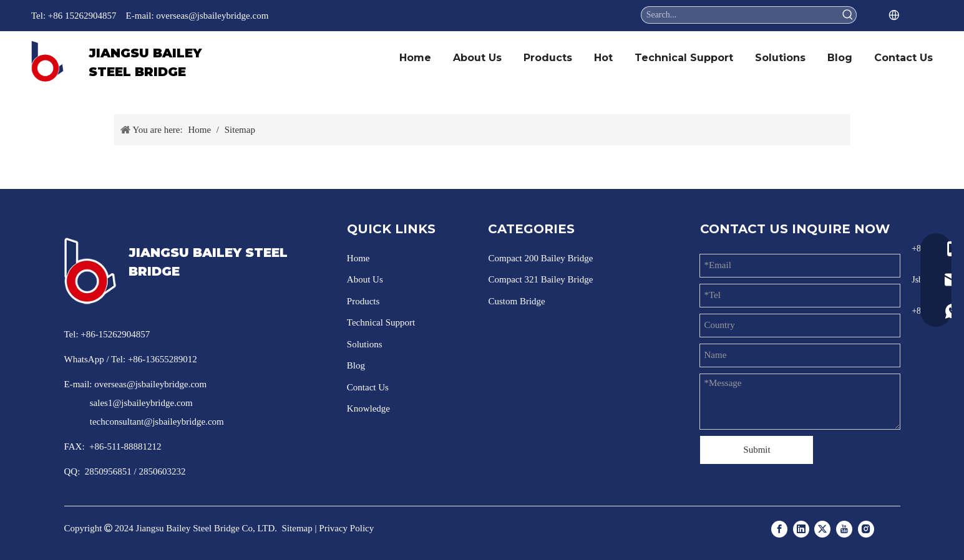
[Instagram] (866, 528)
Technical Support (381, 322)
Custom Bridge (516, 301)
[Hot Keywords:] (848, 15)
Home (358, 258)
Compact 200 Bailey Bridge (540, 258)
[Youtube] (844, 528)
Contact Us (368, 387)
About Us (365, 279)
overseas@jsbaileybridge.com (212, 16)
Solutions (365, 344)
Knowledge (368, 408)
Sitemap (297, 528)
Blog (356, 365)
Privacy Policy (346, 528)
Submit (757, 450)
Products (363, 301)
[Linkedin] (801, 528)
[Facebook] (779, 528)
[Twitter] (822, 528)
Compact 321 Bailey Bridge (540, 279)
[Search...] (741, 15)
